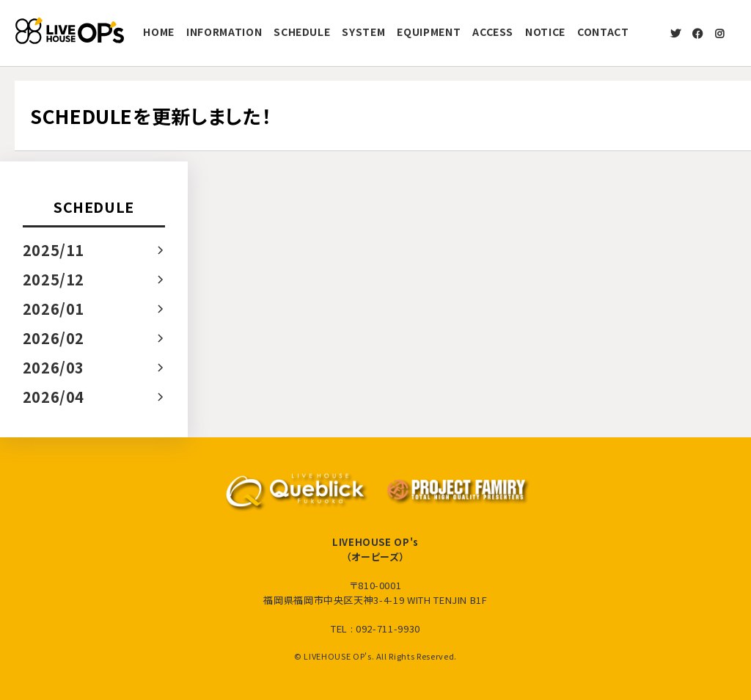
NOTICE (545, 32)
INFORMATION (224, 32)
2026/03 (54, 367)
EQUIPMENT (429, 32)
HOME (159, 32)
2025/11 (54, 250)
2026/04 (54, 397)
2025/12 (54, 279)
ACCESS (493, 32)
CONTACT (603, 32)
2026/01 (54, 309)
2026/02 (54, 338)
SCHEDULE (302, 32)
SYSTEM (363, 32)
